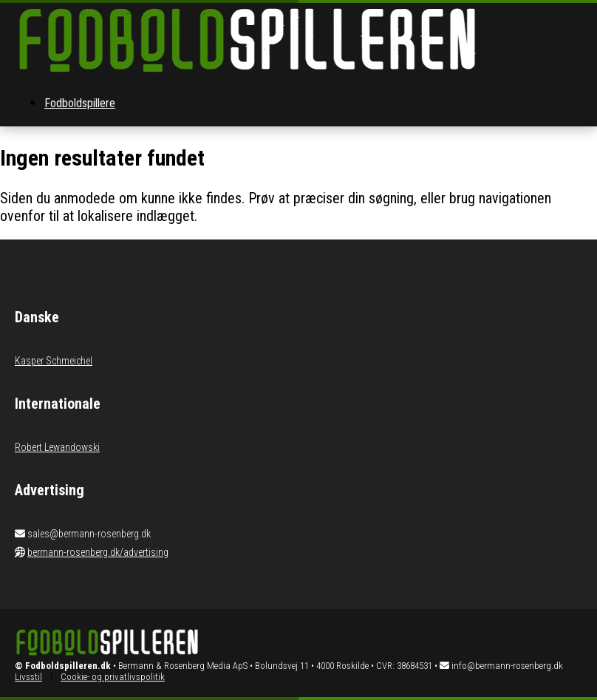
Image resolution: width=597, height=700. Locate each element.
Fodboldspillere (80, 103)
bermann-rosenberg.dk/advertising (98, 552)
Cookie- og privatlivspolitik (113, 677)
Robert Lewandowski (57, 447)
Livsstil (28, 677)
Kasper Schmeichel (54, 361)
